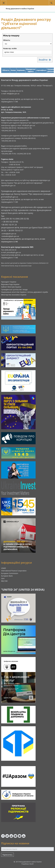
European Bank (7, 576)
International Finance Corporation (14, 571)
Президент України (9, 282)
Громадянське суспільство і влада (14, 290)
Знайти (45, 60)
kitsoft (32, 864)
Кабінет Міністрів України (11, 287)
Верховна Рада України (10, 284)
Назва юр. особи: (10, 48)
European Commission (10, 573)
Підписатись (7, 855)
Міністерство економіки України (14, 295)
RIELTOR (4, 581)
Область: (7, 40)
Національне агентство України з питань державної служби (25, 292)
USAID (4, 568)
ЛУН (3, 578)
